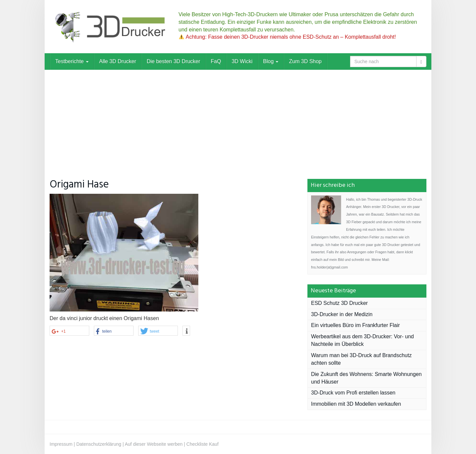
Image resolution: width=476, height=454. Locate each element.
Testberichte (72, 61)
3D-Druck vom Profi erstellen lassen (353, 393)
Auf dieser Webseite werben (154, 444)
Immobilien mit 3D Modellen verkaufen (356, 404)
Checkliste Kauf (202, 444)
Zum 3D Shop (305, 61)
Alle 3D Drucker (118, 61)
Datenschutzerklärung (99, 444)
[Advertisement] (238, 119)
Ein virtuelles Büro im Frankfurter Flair (356, 325)
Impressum (61, 444)
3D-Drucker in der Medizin (342, 314)
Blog (271, 61)
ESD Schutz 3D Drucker (339, 303)
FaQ (216, 61)
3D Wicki (242, 61)
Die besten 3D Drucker (174, 61)
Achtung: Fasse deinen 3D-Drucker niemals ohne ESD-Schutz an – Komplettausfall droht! (287, 37)
